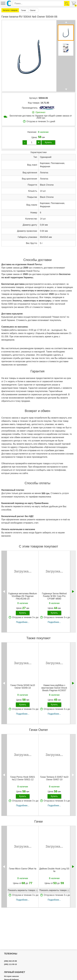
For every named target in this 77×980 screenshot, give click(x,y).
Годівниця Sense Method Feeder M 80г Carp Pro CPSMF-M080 (54, 596)
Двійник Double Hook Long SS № (54, 870)
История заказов (11, 976)
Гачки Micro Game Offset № (23, 869)
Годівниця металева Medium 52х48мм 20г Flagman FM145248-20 (23, 596)
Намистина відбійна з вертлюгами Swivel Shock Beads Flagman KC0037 (54, 688)
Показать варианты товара (23, 890)
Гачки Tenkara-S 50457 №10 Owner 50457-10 (54, 778)
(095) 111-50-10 (10, 964)
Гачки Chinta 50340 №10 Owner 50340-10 (23, 687)
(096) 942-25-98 (10, 961)
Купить (48, 142)
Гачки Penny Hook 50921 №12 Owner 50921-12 (23, 778)
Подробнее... (23, 622)
